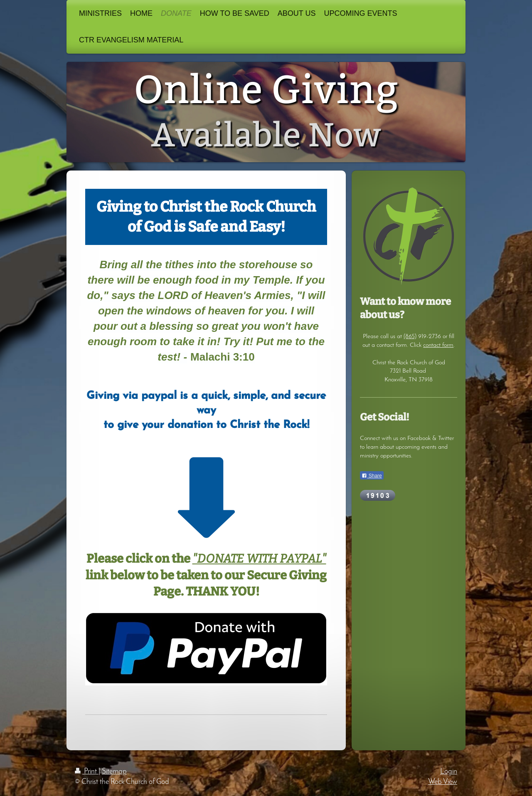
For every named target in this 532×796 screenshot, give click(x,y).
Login (449, 772)
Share (372, 476)
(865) (410, 336)
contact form (438, 345)
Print (87, 772)
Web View (443, 782)
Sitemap (114, 772)
